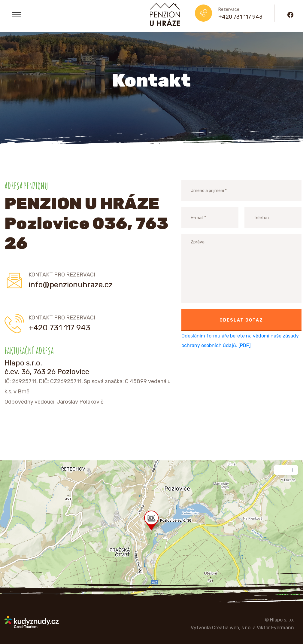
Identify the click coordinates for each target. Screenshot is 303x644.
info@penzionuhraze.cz (71, 285)
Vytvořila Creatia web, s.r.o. (221, 628)
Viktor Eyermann (275, 628)
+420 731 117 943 (240, 17)
